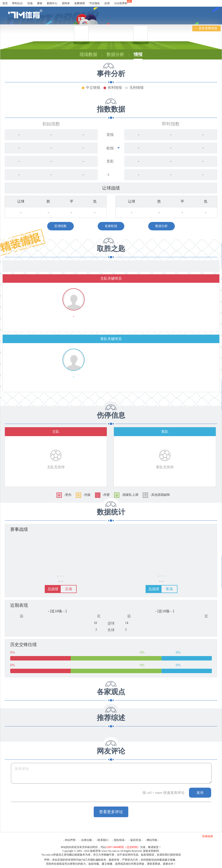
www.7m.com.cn (111, 851)
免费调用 (80, 3)
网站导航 (152, 840)
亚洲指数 (60, 226)
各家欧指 (111, 226)
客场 (169, 589)
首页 (5, 3)
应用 (107, 3)
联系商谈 (155, 864)
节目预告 (95, 3)
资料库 (66, 3)
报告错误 (119, 840)
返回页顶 (136, 840)
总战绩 (53, 589)
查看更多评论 (111, 812)
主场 (68, 589)
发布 (200, 793)
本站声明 (70, 840)
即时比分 (18, 3)
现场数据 (88, 54)
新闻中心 (52, 3)
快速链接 (208, 836)
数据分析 (115, 54)
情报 (138, 54)
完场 (30, 3)
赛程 (40, 3)
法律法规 (86, 840)
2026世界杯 (121, 3)
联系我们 (103, 840)
